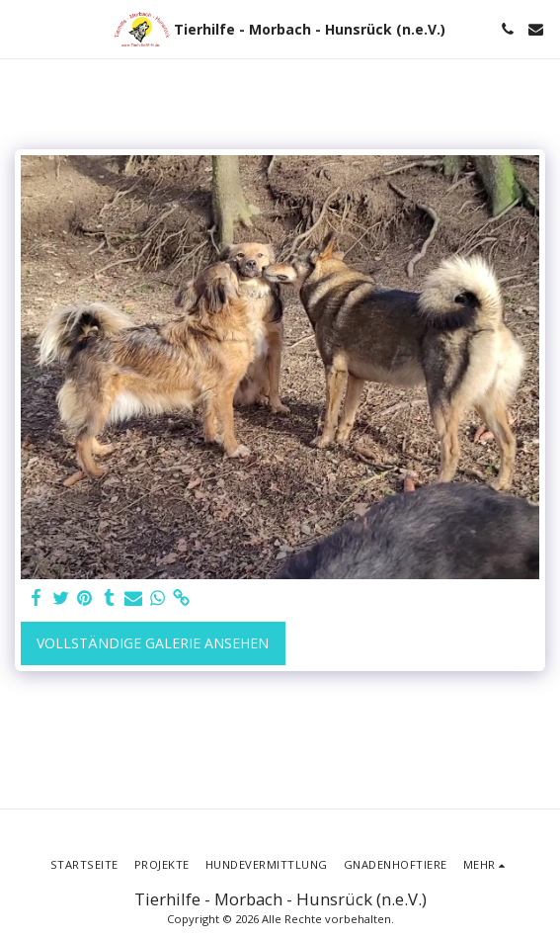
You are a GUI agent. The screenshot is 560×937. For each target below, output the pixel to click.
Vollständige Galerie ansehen (153, 643)
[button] (22, 28)
